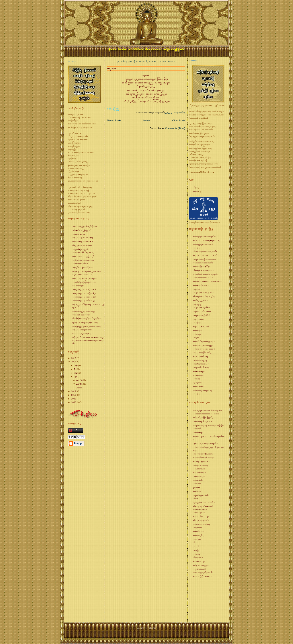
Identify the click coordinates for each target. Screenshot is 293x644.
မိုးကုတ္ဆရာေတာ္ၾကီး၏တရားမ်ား (208, 410)
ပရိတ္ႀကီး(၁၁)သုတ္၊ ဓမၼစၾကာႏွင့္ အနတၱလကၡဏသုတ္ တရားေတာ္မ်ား (88, 340)
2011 (74, 391)
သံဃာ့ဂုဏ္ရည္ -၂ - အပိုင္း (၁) (84, 297)
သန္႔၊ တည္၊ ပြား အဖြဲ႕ (202, 352)
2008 (74, 402)
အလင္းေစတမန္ (201, 465)
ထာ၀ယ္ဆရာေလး (200, 513)
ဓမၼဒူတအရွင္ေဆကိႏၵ (203, 278)
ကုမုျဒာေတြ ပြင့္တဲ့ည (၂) (83, 256)
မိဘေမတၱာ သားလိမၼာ (81, 315)
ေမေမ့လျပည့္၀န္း (202, 461)
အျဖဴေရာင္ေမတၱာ (201, 495)
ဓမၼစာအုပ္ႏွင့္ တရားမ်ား (205, 349)
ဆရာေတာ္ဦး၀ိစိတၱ (202, 315)
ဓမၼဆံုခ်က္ (199, 535)
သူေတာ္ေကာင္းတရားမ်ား (206, 443)
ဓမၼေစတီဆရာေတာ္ (203, 285)
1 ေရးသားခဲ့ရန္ (179, 112)
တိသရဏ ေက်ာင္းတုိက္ (204, 296)
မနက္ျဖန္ (197, 539)
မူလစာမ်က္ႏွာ (125, 61)
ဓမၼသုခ (197, 334)
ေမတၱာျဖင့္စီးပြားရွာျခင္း (84, 282)
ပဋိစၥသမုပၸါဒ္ (141, 61)
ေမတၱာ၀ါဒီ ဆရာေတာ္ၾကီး (206, 274)
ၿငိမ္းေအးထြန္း (201, 565)
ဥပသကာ (197, 487)
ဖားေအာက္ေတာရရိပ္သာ (203, 345)
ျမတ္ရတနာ (198, 382)
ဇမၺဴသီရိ (197, 429)
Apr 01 (80, 384)
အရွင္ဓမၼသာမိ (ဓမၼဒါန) (203, 454)
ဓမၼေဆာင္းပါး (158, 61)
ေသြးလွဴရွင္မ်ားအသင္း (203, 576)
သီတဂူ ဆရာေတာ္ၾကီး (204, 270)
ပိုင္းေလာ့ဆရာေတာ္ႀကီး (206, 255)
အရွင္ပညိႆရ (197, 304)
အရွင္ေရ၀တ (199, 319)
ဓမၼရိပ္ (197, 554)
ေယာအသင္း (200, 472)
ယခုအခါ (79, 388)
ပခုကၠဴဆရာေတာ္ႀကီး (203, 263)
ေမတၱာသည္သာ (78, 286)
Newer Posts (114, 120)
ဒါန (195, 188)
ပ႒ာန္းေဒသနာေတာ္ (82, 330)
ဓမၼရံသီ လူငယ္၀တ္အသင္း (204, 341)
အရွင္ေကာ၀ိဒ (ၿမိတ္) (202, 311)
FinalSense (151, 628)
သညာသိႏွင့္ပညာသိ (80, 249)
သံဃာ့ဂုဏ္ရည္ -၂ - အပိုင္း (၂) (84, 300)
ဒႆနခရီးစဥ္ (197, 248)
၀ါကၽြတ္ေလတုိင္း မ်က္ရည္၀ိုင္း (87, 318)
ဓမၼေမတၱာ (198, 480)
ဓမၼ (196, 191)
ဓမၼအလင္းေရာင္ (202, 524)
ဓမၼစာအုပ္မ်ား (199, 386)
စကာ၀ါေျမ (199, 531)
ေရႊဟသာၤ (198, 375)
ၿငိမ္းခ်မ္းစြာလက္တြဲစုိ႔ (203, 417)
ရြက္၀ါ (196, 546)
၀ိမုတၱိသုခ (197, 491)
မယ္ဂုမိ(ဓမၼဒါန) (200, 569)
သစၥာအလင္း (199, 476)
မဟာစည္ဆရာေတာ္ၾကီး (203, 244)
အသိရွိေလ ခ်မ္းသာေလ (83, 260)
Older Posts (179, 120)
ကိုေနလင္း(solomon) (203, 506)
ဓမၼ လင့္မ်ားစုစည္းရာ (203, 390)
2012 (74, 362)
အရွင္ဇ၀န (196, 289)
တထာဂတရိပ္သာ (199, 371)
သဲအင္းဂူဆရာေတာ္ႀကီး (205, 251)
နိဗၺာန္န (196, 338)
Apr (76, 376)
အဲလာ (196, 499)
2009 (74, 399)
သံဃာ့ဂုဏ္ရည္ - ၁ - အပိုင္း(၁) (84, 289)
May (76, 373)
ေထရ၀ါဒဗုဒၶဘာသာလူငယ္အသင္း (206, 414)
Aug (76, 365)
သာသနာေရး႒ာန (200, 360)
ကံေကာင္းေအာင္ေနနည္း (85, 278)
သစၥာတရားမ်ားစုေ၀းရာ (203, 421)
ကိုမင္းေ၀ (198, 558)
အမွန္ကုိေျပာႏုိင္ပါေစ (83, 267)
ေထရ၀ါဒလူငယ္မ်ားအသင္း (204, 457)
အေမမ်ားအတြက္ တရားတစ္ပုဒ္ (84, 311)
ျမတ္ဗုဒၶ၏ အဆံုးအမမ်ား (204, 502)
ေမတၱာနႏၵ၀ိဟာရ (201, 356)
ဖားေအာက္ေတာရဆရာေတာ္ (207, 240)
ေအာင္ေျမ (199, 561)
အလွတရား (198, 528)
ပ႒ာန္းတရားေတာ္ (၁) (83, 238)
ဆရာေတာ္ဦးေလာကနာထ (205, 259)
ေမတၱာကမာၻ (199, 469)
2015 (74, 358)
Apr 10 (80, 380)
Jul (75, 369)
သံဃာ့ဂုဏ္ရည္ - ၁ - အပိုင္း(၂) (84, 293)
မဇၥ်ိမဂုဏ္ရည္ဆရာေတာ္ (202, 300)
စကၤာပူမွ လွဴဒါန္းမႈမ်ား (203, 573)
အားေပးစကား (79, 234)
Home (147, 120)
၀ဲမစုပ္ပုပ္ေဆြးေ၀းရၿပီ (82, 245)
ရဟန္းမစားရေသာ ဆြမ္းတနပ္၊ (85, 322)
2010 (74, 395)
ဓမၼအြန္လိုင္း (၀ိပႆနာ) (202, 266)
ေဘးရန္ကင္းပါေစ (80, 264)
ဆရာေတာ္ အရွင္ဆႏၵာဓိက (204, 293)
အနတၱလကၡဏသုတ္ (201, 364)
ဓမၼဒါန (171, 61)
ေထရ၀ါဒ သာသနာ (201, 516)
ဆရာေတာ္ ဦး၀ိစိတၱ (202, 308)
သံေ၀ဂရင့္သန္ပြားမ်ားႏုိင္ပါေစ (85, 226)
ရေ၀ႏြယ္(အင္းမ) (201, 326)
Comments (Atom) (175, 128)
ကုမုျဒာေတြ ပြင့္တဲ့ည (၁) (83, 253)
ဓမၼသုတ (198, 330)
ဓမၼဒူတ (197, 484)
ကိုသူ (195, 543)
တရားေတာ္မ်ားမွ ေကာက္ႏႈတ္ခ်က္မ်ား (209, 425)
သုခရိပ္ (196, 550)
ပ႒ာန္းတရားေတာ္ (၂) (83, 241)
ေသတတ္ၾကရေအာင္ (82, 333)
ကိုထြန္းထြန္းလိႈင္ (202, 520)
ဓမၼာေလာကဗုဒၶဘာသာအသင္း (208, 281)
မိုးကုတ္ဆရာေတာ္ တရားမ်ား (205, 236)
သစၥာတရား (198, 432)
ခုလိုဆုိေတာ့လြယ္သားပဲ (82, 230)
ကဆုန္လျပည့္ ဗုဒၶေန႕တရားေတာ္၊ (87, 326)
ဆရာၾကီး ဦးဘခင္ (201, 367)
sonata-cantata (200, 510)
